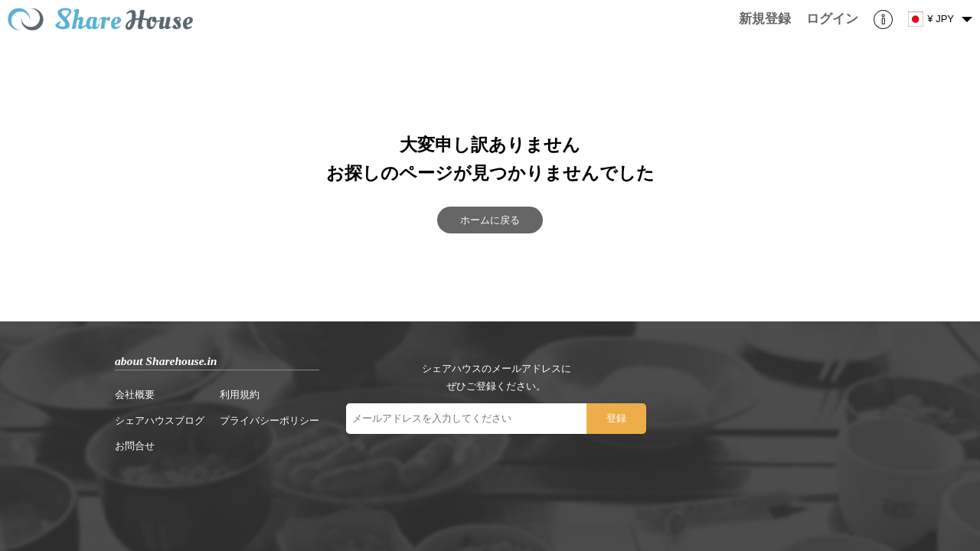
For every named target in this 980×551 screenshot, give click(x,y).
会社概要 (135, 395)
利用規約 (240, 395)
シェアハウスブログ (160, 421)
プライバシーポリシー (269, 421)
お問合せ (135, 446)
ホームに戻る (490, 220)
